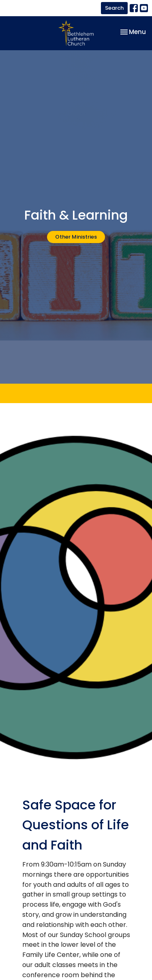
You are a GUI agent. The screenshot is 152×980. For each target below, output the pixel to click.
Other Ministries (76, 237)
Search (114, 8)
